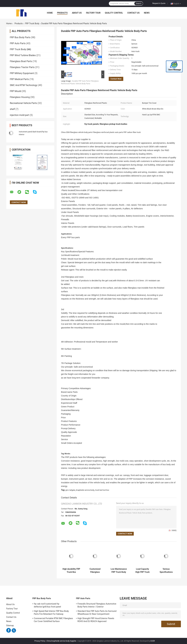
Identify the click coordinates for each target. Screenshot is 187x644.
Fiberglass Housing (20, 97)
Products (62, 13)
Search (139, 3)
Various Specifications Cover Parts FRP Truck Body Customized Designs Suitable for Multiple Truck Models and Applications (166, 571)
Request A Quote (159, 3)
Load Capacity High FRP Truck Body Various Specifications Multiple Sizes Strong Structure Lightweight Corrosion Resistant (142, 571)
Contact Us (133, 13)
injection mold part (20, 115)
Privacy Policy (40, 641)
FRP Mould (16, 91)
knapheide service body (85, 490)
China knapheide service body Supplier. (62, 641)
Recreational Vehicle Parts (24, 103)
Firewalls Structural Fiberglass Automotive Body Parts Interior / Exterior (97, 605)
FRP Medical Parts (19, 79)
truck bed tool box (102, 490)
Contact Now (116, 79)
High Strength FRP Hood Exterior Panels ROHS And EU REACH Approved (96, 620)
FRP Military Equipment (22, 73)
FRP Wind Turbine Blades (23, 55)
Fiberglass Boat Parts (21, 61)
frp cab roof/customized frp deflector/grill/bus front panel (48, 605)
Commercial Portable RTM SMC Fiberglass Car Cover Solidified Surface (53, 620)
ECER (153, 641)
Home (50, 13)
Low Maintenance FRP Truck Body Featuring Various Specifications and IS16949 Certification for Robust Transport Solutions (119, 571)
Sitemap (10, 625)
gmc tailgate (70, 490)
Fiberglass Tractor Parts (22, 67)
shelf (12, 109)
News (147, 13)
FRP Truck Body (32, 23)
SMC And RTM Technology (24, 85)
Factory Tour (93, 13)
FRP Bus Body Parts (20, 37)
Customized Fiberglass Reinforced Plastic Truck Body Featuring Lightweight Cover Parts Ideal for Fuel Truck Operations (95, 571)
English (177, 3)
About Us (77, 13)
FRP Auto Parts (18, 43)
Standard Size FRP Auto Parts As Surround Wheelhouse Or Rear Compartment (97, 613)
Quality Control (114, 13)
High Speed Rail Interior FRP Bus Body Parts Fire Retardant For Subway (51, 613)
